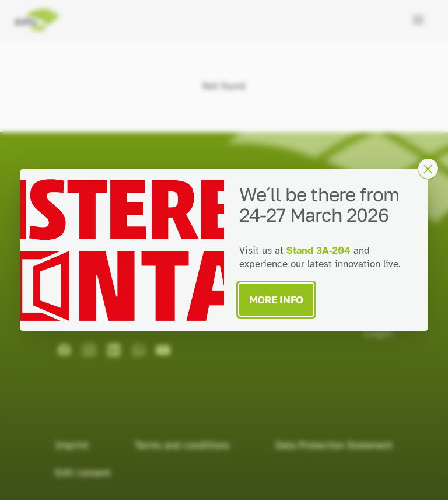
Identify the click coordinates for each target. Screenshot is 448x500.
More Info (276, 300)
